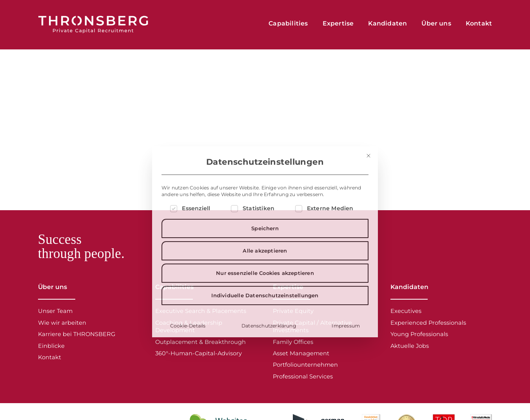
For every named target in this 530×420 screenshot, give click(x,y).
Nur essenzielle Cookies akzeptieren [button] (265, 322)
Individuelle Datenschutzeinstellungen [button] (265, 345)
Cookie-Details (188, 375)
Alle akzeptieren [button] (265, 300)
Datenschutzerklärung (269, 375)
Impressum (346, 375)
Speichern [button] (265, 278)
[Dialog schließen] (368, 205)
